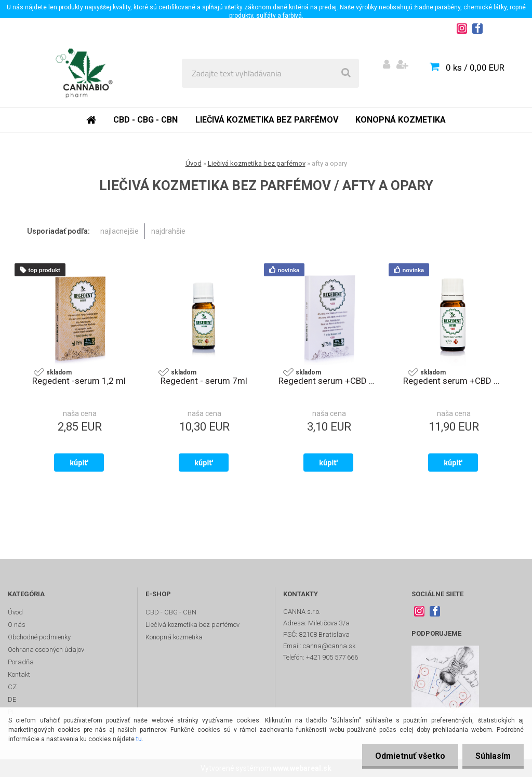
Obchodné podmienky (39, 637)
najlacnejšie (119, 231)
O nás (17, 625)
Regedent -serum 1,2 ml (79, 381)
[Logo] (84, 73)
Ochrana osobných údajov (46, 649)
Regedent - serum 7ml (204, 381)
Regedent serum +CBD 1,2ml (328, 381)
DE (12, 699)
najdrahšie (168, 231)
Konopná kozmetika (401, 120)
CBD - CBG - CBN (145, 120)
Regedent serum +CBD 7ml (453, 381)
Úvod (194, 163)
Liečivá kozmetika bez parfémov (267, 120)
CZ (12, 687)
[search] (346, 73)
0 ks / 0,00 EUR (475, 68)
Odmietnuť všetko (410, 756)
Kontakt (19, 674)
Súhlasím (493, 756)
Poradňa (21, 662)
